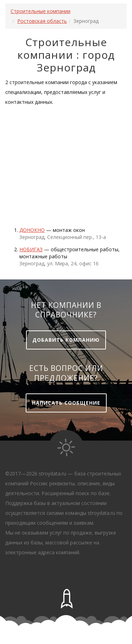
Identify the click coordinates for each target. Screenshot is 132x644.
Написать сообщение (66, 403)
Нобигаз (31, 249)
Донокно (32, 230)
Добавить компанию (66, 340)
